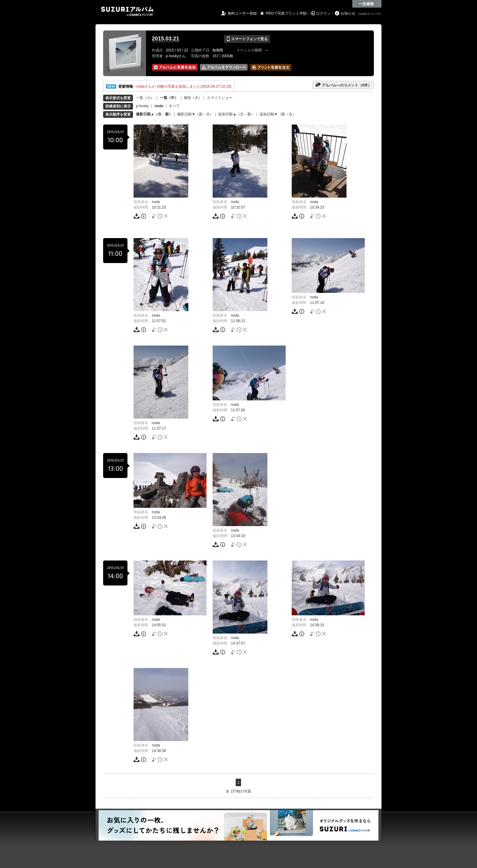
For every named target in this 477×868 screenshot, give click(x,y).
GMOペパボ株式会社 (370, 14)
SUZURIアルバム (127, 11)
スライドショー (220, 98)
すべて (174, 106)
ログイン (323, 13)
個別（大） (193, 98)
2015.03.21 (165, 39)
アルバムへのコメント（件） (343, 85)
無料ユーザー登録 (242, 13)
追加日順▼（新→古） (278, 114)
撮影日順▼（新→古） (195, 114)
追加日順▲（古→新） (236, 114)
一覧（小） (145, 98)
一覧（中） (169, 98)
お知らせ (348, 13)
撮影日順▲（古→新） (154, 114)
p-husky (142, 106)
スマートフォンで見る (247, 39)
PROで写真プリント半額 (286, 13)
